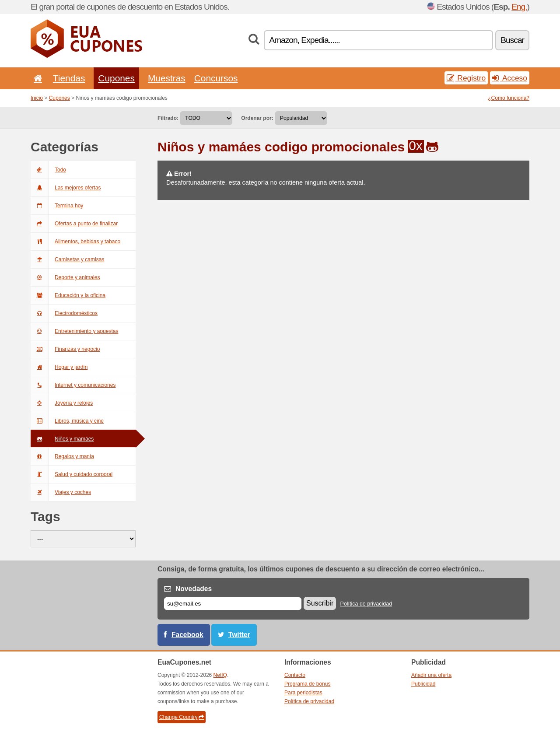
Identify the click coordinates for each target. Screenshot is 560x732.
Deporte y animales (65, 277)
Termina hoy (57, 206)
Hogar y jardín (59, 367)
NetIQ (220, 675)
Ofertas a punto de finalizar (74, 224)
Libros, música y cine (67, 421)
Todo (48, 170)
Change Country (182, 717)
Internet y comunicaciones (73, 385)
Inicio (37, 98)
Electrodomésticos (64, 313)
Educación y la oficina (68, 295)
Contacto (295, 675)
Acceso (510, 78)
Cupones (116, 78)
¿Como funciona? (509, 98)
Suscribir (320, 603)
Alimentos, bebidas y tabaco (75, 242)
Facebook (187, 635)
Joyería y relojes (62, 403)
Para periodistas (303, 693)
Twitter (239, 635)
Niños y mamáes (62, 439)
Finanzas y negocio (65, 349)
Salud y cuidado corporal (72, 474)
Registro (466, 78)
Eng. (519, 7)
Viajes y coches (61, 492)
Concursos (216, 78)
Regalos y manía (62, 456)
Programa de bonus (307, 684)
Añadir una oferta (431, 675)
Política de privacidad (366, 604)
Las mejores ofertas (66, 188)
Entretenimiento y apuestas (74, 331)
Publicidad (423, 684)
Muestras (167, 78)
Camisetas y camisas (67, 259)
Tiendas (69, 78)
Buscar (512, 40)
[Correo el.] (233, 604)
